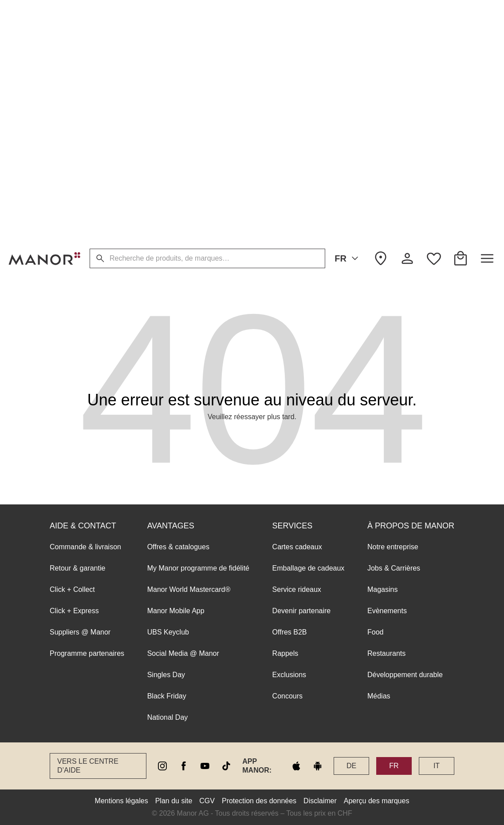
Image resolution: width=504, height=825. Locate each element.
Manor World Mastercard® (189, 85)
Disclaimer (320, 801)
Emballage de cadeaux (309, 64)
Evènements (387, 106)
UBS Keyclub (168, 128)
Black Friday (167, 192)
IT (437, 766)
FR (348, 258)
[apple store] (296, 766)
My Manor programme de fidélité (198, 64)
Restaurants (386, 149)
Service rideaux (297, 85)
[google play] (318, 766)
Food (375, 128)
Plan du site (174, 801)
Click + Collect (72, 85)
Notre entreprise (393, 42)
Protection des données (259, 801)
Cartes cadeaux (297, 42)
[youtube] (205, 766)
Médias (379, 192)
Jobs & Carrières (394, 64)
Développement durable (405, 170)
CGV (207, 801)
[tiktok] (226, 766)
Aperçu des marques (377, 801)
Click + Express (74, 106)
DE (351, 766)
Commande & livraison (85, 42)
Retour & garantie (77, 64)
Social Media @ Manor (183, 149)
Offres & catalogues (178, 42)
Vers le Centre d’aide (88, 766)
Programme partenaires (87, 149)
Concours (287, 192)
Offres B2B (290, 128)
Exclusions (289, 170)
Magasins (382, 85)
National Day (168, 213)
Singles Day (166, 170)
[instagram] (162, 766)
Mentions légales (122, 801)
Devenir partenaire (302, 106)
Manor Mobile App (176, 106)
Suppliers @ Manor (80, 128)
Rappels (285, 149)
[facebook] (184, 766)
